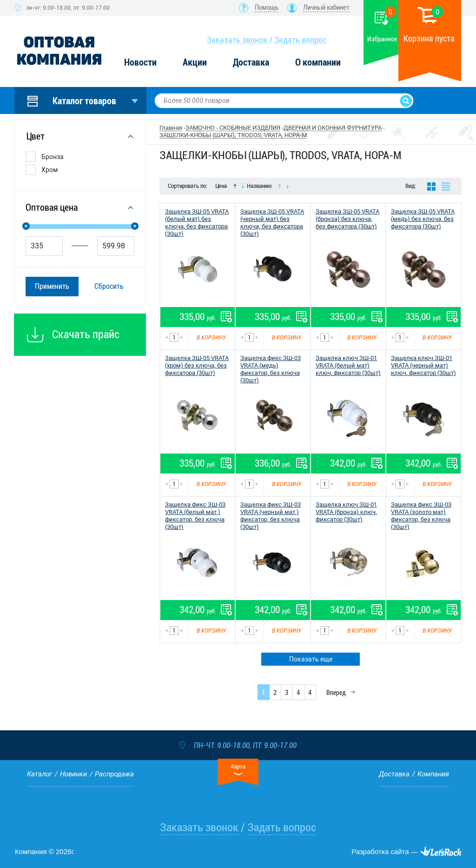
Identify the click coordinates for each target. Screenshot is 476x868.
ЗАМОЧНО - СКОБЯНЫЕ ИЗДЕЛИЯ (233, 128)
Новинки (73, 774)
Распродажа (114, 774)
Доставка (251, 63)
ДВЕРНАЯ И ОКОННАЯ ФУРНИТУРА (333, 128)
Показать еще (311, 659)
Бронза (53, 157)
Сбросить (109, 286)
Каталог (40, 774)
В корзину (211, 337)
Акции (195, 63)
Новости (140, 63)
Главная (171, 128)
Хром (50, 170)
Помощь (267, 7)
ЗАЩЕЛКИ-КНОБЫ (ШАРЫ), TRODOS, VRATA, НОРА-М (233, 135)
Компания (433, 774)
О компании (318, 63)
